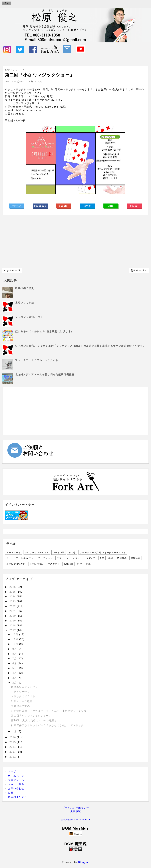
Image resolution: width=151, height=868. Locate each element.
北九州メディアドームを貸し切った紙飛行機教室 (45, 375)
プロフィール (16, 780)
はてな (87, 206)
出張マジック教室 (22, 701)
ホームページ (16, 776)
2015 (13, 742)
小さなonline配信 (16, 564)
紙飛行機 (122, 558)
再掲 (111, 558)
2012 (13, 757)
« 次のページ (12, 270)
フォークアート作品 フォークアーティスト (30, 558)
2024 (13, 597)
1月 (15, 731)
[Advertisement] (75, 241)
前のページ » (139, 270)
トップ (12, 772)
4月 (15, 673)
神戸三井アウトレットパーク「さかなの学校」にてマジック (47, 725)
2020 (13, 616)
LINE (111, 206)
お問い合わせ (16, 788)
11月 (16, 639)
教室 (102, 558)
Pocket (134, 206)
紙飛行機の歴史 (25, 288)
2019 (13, 621)
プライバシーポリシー (75, 808)
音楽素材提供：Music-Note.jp (75, 820)
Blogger (83, 862)
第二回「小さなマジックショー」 (31, 716)
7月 (15, 659)
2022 (13, 606)
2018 (13, 626)
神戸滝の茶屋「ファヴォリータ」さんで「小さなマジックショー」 (51, 711)
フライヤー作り (21, 692)
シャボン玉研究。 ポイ (29, 317)
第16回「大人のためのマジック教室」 (34, 720)
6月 (15, 663)
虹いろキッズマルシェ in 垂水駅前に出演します (44, 331)
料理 (80, 564)
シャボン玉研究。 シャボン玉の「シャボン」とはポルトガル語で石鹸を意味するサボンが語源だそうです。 (80, 346)
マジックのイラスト (23, 696)
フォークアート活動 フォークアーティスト (103, 552)
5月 (15, 668)
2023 (13, 601)
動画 (11, 793)
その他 (72, 552)
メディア (91, 558)
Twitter (17, 206)
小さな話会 (54, 564)
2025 (13, 592)
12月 (16, 634)
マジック (77, 558)
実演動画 (135, 558)
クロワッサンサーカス (37, 552)
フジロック (63, 558)
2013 (13, 752)
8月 (15, 654)
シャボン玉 (59, 552)
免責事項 (76, 811)
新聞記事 (68, 564)
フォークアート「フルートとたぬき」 (38, 360)
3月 (15, 678)
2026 (13, 587)
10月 (16, 644)
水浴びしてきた (25, 303)
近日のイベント (17, 797)
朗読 (88, 564)
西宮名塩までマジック (25, 687)
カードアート (14, 552)
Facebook (40, 206)
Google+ (64, 206)
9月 (15, 649)
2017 (13, 630)
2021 (13, 611)
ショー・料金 (16, 784)
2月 (15, 683)
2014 (13, 747)
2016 (13, 737)
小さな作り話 (37, 564)
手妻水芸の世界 (21, 706)
